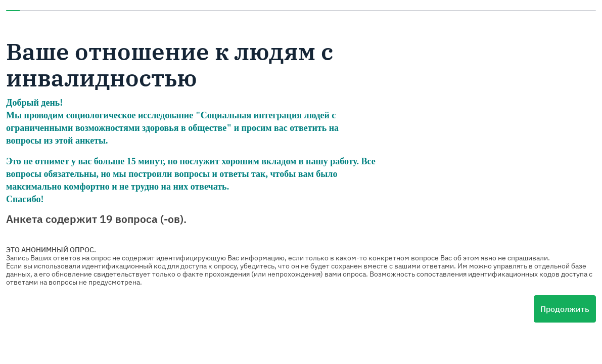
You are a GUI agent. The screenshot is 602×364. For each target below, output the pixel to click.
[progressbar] (301, 11)
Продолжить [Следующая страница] (565, 309)
